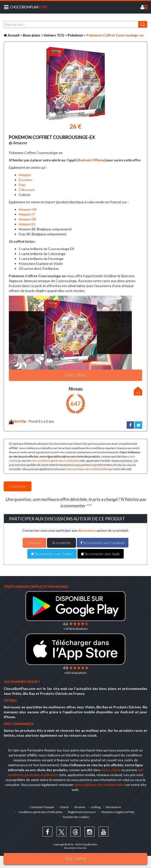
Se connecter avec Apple (101, 554)
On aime (80, 807)
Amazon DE (27, 219)
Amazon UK (28, 209)
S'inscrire (34, 543)
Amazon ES (27, 224)
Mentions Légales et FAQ (118, 812)
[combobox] (75, 24)
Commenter (18, 486)
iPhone (99, 160)
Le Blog (96, 807)
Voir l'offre (75, 858)
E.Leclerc (26, 180)
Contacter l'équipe (42, 807)
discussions (87, 530)
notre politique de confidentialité (87, 469)
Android (84, 160)
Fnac (22, 185)
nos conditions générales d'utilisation (55, 461)
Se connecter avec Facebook (103, 543)
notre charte (111, 770)
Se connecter (61, 543)
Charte (64, 807)
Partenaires (113, 807)
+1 (138, 393)
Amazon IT (27, 214)
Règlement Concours (82, 812)
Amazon (25, 175)
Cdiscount (27, 190)
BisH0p (17, 421)
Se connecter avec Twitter (52, 554)
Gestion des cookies (76, 817)
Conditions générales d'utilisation (40, 812)
